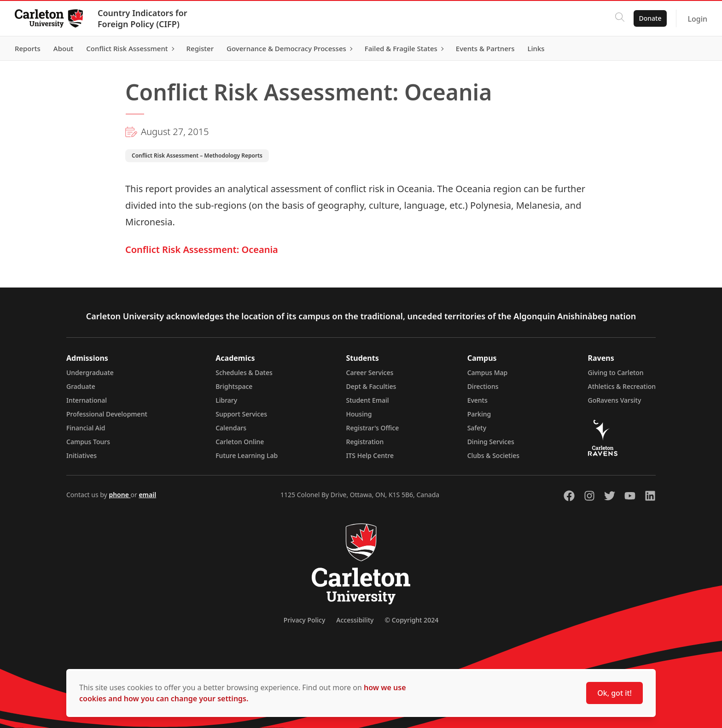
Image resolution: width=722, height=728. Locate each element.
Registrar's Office (373, 428)
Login (697, 19)
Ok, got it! (614, 693)
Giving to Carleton (616, 373)
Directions (483, 386)
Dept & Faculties (371, 386)
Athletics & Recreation (622, 386)
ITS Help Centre (370, 455)
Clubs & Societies (493, 455)
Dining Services (491, 442)
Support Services (241, 414)
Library (226, 400)
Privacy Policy (304, 620)
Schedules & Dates (244, 373)
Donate (650, 18)
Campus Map (488, 373)
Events (477, 400)
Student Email (368, 400)
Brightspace (234, 386)
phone (119, 495)
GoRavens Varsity (615, 400)
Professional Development (107, 414)
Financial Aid (86, 428)
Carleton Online (240, 442)
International (87, 400)
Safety (477, 428)
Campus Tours (88, 442)
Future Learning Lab (247, 455)
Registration (365, 442)
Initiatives (82, 455)
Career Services (370, 373)
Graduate (81, 386)
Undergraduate (90, 373)
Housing (359, 414)
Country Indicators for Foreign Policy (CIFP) (143, 18)
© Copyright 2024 (411, 620)
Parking (479, 414)
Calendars (231, 428)
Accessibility (355, 620)
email (147, 495)
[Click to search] (619, 18)
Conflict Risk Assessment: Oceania (202, 250)
